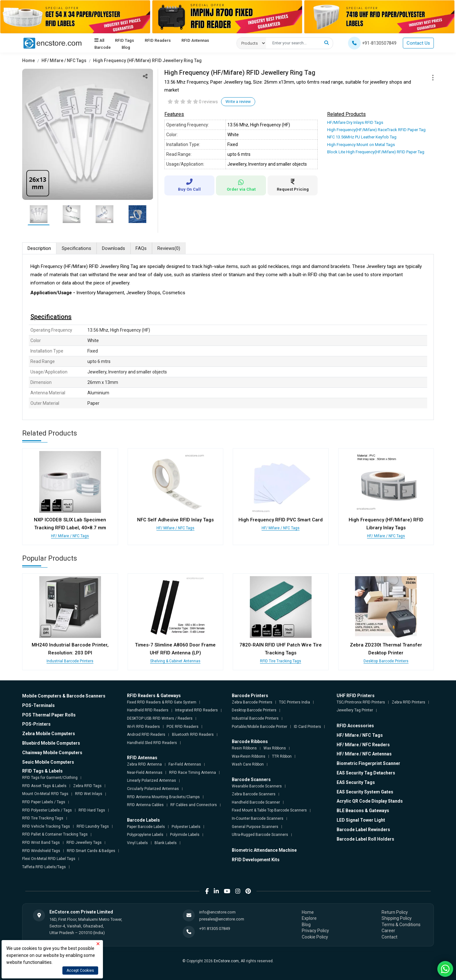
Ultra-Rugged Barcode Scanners (260, 835)
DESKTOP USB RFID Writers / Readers (160, 718)
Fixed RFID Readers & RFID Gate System (162, 702)
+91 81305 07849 (215, 929)
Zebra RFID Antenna (144, 764)
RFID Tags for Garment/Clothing (50, 778)
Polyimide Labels (185, 835)
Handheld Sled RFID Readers (152, 743)
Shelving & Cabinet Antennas (175, 661)
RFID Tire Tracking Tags (281, 661)
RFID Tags (124, 41)
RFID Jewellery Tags (84, 843)
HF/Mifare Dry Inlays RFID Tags (355, 122)
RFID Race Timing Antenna (193, 773)
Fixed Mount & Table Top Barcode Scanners (269, 810)
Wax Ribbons (275, 748)
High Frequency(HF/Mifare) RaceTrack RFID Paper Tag (376, 130)
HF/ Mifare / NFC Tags (64, 60)
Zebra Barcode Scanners (254, 794)
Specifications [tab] (76, 248)
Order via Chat (241, 185)
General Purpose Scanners (255, 826)
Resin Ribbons (244, 748)
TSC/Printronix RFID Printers (361, 702)
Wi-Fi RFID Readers (143, 726)
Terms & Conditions (401, 925)
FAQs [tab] (141, 248)
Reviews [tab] (169, 248)
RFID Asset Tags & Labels (44, 786)
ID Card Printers (307, 726)
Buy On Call (189, 185)
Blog (126, 48)
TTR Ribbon (282, 756)
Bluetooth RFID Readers (193, 735)
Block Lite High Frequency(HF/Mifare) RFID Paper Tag (376, 152)
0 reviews (208, 102)
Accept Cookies (80, 970)
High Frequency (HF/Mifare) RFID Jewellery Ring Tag (147, 60)
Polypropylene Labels (145, 835)
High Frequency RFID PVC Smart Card (281, 520)
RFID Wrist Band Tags (41, 843)
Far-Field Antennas (185, 764)
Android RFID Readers (146, 735)
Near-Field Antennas (145, 773)
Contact (389, 937)
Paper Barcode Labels (146, 826)
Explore (309, 918)
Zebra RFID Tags (87, 786)
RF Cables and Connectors (194, 805)
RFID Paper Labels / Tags (44, 802)
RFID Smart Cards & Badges (91, 850)
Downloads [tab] (114, 248)
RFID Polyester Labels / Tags (47, 810)
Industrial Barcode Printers (70, 661)
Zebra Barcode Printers (252, 702)
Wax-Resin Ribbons (249, 756)
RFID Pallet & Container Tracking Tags (55, 834)
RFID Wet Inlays (89, 794)
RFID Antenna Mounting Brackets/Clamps (163, 797)
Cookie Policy (315, 937)
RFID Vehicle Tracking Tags (46, 826)
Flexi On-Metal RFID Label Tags (49, 859)
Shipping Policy (397, 918)
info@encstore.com (217, 912)
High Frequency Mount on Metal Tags (361, 145)
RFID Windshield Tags (41, 850)
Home (28, 60)
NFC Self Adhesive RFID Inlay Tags (175, 520)
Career (388, 931)
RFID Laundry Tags (93, 826)
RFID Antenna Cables (145, 805)
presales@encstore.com (222, 919)
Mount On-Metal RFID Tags (45, 794)
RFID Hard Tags (92, 810)
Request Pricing (293, 185)
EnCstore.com (226, 961)
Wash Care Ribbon (248, 764)
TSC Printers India (294, 702)
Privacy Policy (315, 931)
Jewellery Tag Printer (355, 710)
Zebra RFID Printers (408, 702)
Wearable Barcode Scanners (257, 786)
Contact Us (418, 43)
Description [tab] (39, 248)
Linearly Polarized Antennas (152, 780)
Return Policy (395, 912)
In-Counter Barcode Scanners (258, 818)
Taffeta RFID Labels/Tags (44, 867)
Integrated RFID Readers (196, 710)
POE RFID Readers (183, 726)
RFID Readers (158, 41)
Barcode (103, 48)
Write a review (238, 102)
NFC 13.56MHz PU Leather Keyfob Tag (362, 137)
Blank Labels (166, 843)
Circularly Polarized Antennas (153, 789)
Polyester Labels (186, 826)
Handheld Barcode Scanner (256, 802)
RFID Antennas (195, 41)
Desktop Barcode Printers (386, 661)
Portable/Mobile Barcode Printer (260, 726)
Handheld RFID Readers (148, 710)
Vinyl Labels (137, 843)
